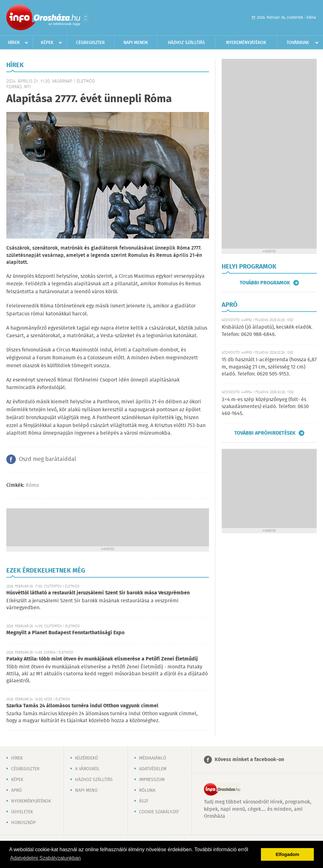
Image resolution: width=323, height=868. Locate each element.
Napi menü (86, 790)
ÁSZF (144, 801)
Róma (32, 485)
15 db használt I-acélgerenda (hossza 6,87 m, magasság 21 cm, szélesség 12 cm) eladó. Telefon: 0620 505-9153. (269, 367)
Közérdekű (86, 758)
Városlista (86, 18)
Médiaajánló (153, 758)
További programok (265, 283)
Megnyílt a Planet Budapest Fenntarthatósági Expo (65, 633)
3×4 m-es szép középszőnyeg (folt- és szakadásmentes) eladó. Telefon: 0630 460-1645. (265, 407)
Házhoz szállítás (186, 43)
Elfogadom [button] (288, 854)
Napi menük (136, 43)
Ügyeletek (22, 812)
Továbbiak (298, 43)
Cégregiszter (90, 43)
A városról (87, 769)
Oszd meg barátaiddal (47, 459)
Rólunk (147, 790)
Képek (47, 43)
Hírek (14, 43)
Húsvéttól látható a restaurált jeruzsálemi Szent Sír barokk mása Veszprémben (98, 593)
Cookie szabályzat (159, 812)
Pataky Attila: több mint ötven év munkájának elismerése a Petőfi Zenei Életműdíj (102, 659)
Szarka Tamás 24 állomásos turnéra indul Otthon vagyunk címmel (82, 706)
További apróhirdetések (265, 433)
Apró (16, 790)
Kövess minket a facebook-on (249, 760)
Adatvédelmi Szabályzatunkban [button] (45, 858)
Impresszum (152, 780)
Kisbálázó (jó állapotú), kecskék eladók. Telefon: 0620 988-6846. (267, 331)
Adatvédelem (153, 769)
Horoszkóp (23, 823)
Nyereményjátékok (246, 43)
